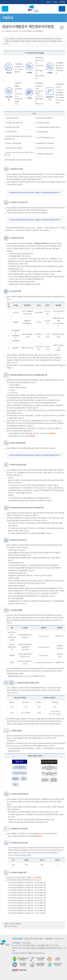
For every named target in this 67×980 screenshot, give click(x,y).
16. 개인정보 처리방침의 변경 (44, 154)
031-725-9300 (12, 926)
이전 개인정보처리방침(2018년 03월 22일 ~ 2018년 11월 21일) (27, 898)
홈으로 (49, 2)
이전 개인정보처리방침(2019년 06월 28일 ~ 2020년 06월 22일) (27, 893)
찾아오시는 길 (59, 939)
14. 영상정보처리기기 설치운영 (44, 143)
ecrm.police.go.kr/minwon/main (44, 662)
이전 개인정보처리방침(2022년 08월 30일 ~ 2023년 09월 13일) (27, 883)
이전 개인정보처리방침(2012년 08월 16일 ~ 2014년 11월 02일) (27, 913)
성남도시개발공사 (16, 924)
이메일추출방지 (49, 939)
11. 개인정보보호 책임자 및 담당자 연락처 (47, 127)
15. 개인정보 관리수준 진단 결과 (45, 148)
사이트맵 (62, 2)
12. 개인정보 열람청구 (42, 132)
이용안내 (8, 18)
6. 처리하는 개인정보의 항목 (13, 143)
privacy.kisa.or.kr (44, 636)
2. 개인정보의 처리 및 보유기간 (14, 123)
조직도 (55, 2)
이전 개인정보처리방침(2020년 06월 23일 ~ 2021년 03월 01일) (27, 890)
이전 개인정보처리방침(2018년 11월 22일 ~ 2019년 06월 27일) (27, 895)
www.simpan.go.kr (26, 676)
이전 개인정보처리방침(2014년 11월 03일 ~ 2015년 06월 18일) (27, 911)
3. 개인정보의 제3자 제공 (12, 127)
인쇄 (62, 27)
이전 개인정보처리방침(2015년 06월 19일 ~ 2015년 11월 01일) (27, 908)
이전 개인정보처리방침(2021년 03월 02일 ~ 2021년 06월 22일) (27, 888)
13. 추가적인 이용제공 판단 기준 (45, 138)
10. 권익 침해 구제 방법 (42, 123)
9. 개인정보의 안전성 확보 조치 (44, 118)
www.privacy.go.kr (29, 228)
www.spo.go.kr (44, 655)
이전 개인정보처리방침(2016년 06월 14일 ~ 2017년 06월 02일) (27, 903)
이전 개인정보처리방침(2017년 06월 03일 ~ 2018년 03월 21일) (27, 900)
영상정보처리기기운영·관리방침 (33, 939)
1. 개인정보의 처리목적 (11, 118)
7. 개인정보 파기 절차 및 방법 (13, 148)
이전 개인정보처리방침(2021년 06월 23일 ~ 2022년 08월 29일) (27, 885)
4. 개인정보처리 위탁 (11, 132)
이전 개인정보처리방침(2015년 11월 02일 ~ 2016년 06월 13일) (27, 905)
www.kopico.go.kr (44, 647)
